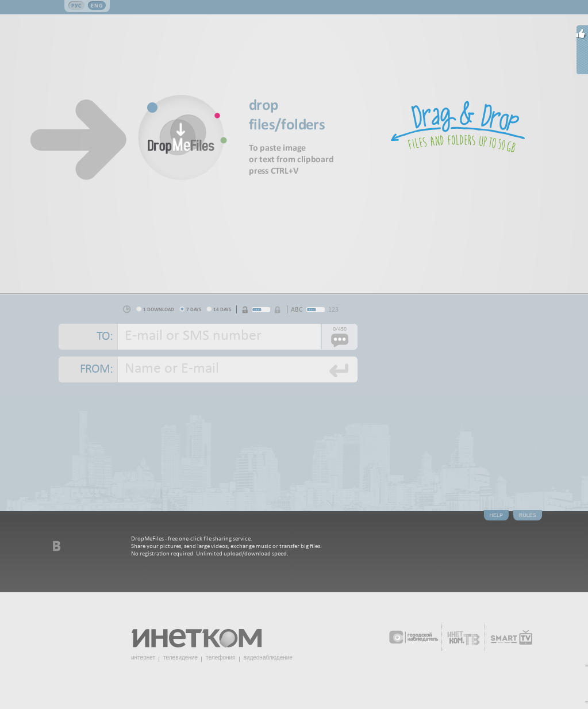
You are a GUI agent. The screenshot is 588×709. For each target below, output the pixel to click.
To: (105, 337)
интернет (143, 658)
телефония (220, 658)
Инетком (203, 633)
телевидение (180, 658)
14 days (222, 309)
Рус (76, 5)
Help (497, 515)
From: (96, 369)
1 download (159, 309)
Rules (528, 515)
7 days (194, 309)
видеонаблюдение (268, 658)
